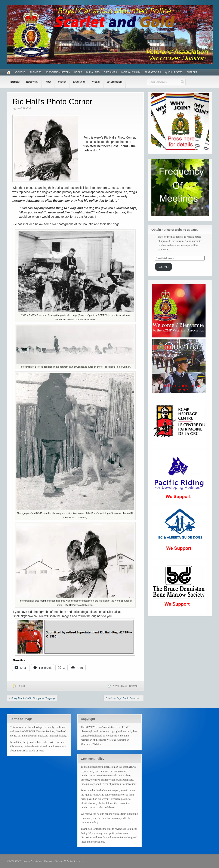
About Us (20, 72)
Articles (15, 82)
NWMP (116, 686)
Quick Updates (174, 72)
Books (78, 72)
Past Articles (153, 72)
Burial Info (93, 72)
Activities (36, 72)
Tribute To (79, 82)
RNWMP (134, 686)
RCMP (125, 686)
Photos (62, 82)
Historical (32, 82)
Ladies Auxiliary (131, 72)
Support (192, 72)
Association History (58, 72)
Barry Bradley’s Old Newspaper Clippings (33, 698)
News (48, 82)
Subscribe (164, 267)
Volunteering (115, 82)
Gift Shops (110, 72)
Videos (96, 82)
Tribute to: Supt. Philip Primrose (122, 698)
